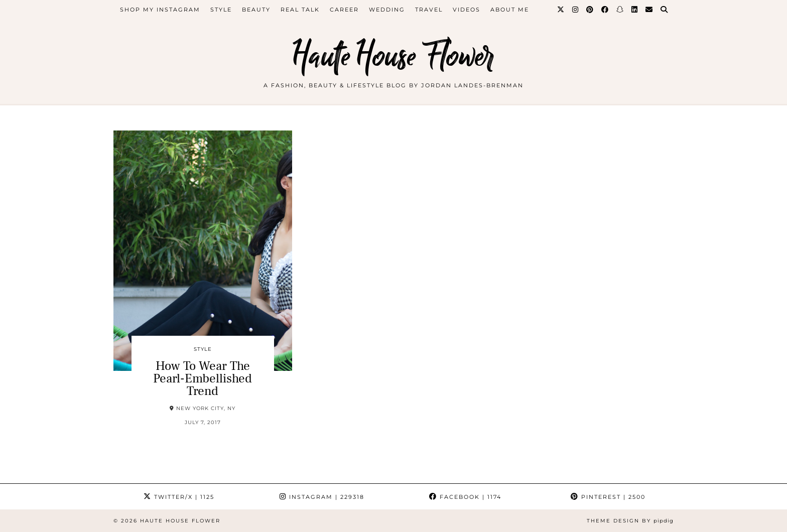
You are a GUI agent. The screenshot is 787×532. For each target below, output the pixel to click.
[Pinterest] (590, 10)
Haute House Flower (393, 56)
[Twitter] (561, 10)
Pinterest (608, 497)
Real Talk (300, 10)
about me (510, 10)
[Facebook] (605, 10)
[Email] (649, 10)
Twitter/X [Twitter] (179, 497)
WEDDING (387, 10)
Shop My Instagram (160, 10)
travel (429, 10)
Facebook (465, 497)
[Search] (665, 10)
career (344, 10)
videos (467, 10)
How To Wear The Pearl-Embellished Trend (203, 378)
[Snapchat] (620, 10)
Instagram (322, 497)
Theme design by (630, 521)
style (221, 10)
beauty (256, 10)
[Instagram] (576, 10)
